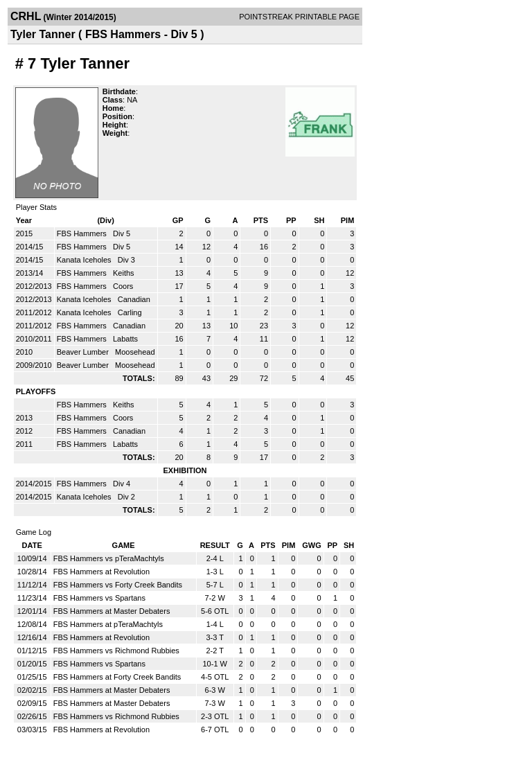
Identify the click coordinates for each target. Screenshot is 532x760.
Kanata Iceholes (85, 260)
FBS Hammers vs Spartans (99, 598)
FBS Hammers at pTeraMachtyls (108, 624)
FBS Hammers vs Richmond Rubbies (116, 651)
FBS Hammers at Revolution (101, 572)
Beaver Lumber (84, 352)
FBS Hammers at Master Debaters (112, 611)
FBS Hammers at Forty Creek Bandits (117, 677)
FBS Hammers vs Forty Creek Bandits (118, 585)
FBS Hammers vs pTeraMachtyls (109, 558)
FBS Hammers (83, 233)
